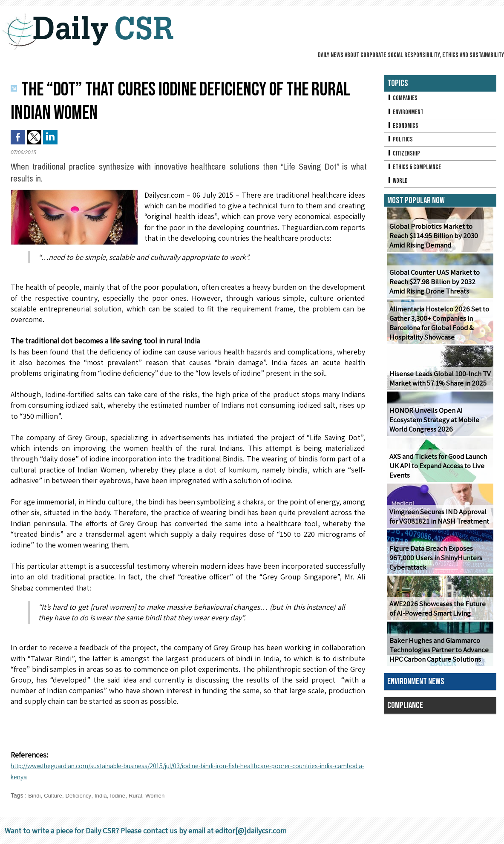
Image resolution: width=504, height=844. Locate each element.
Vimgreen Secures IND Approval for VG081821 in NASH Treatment (440, 522)
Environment (406, 113)
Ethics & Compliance (416, 171)
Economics (403, 128)
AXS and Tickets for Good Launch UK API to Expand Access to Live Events (437, 471)
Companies (403, 99)
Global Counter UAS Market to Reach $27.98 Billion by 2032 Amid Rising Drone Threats (439, 287)
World (398, 186)
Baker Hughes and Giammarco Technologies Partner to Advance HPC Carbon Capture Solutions (438, 655)
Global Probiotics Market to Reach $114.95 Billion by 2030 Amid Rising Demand (440, 241)
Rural (141, 795)
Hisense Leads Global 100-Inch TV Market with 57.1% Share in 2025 (438, 384)
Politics (400, 142)
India (104, 795)
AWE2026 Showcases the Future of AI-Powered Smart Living (439, 614)
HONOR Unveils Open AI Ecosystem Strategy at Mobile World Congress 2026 (440, 425)
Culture (54, 795)
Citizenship (404, 157)
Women (161, 795)
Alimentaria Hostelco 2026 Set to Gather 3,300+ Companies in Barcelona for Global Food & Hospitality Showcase (437, 329)
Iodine (122, 795)
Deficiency (81, 795)
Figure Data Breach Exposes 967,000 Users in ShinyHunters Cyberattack (433, 563)
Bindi (35, 795)
